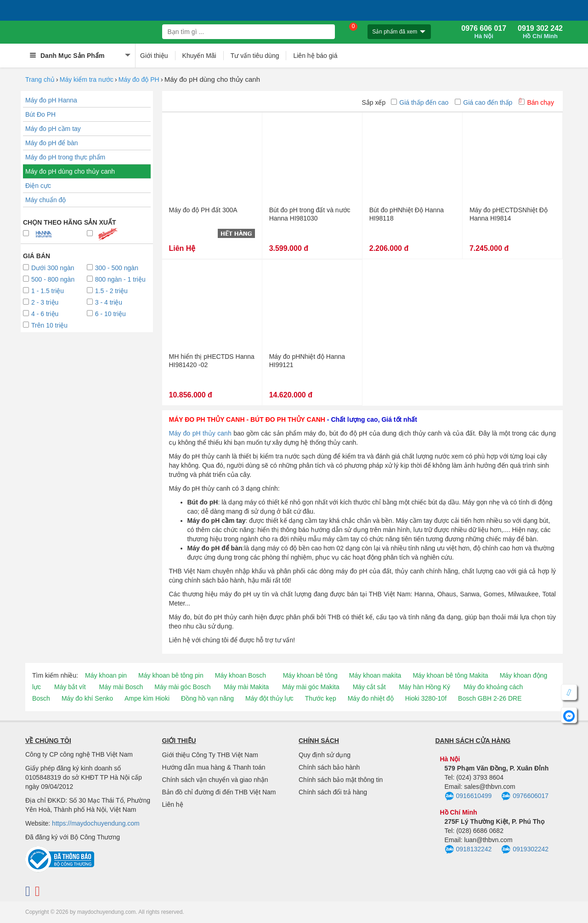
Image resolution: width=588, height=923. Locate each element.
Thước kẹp (321, 698)
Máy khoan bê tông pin (171, 675)
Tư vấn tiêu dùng (255, 56)
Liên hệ (173, 804)
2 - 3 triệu (41, 302)
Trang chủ (40, 79)
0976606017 (525, 796)
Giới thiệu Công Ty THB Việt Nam (210, 755)
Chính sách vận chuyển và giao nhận (215, 780)
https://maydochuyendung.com (96, 823)
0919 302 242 (540, 32)
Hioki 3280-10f (426, 698)
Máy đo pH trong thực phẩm (65, 157)
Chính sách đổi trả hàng (333, 792)
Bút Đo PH (40, 114)
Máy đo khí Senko (87, 698)
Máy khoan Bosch (240, 675)
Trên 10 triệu (45, 325)
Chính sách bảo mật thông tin (341, 780)
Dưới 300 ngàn (49, 268)
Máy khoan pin (106, 675)
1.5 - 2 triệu (107, 291)
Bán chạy (536, 102)
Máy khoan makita (375, 675)
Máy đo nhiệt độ (371, 698)
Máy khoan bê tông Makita (450, 675)
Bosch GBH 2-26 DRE (490, 698)
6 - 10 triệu (106, 314)
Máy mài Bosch (121, 687)
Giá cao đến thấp (483, 102)
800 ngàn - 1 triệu (116, 279)
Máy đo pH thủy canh (200, 433)
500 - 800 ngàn (49, 279)
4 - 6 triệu (41, 314)
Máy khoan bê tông (310, 675)
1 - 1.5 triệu (43, 291)
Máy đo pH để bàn (52, 143)
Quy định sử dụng (325, 755)
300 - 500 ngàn (113, 268)
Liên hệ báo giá (315, 56)
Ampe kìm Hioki (147, 698)
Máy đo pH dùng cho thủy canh (70, 171)
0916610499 (468, 796)
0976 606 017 (484, 32)
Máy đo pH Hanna (51, 100)
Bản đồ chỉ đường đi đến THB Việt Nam (219, 792)
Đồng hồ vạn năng (207, 698)
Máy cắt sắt (369, 687)
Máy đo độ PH (139, 79)
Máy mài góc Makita (311, 687)
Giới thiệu (154, 56)
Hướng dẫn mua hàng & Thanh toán (214, 767)
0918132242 (468, 849)
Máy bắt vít (70, 687)
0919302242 (525, 849)
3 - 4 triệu (105, 302)
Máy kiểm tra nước (87, 79)
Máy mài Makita (246, 687)
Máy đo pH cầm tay (53, 129)
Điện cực (38, 186)
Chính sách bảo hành (329, 767)
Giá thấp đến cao (420, 102)
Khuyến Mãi (199, 56)
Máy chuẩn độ (45, 200)
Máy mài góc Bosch (182, 687)
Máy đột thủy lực (269, 698)
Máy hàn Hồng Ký (425, 687)
